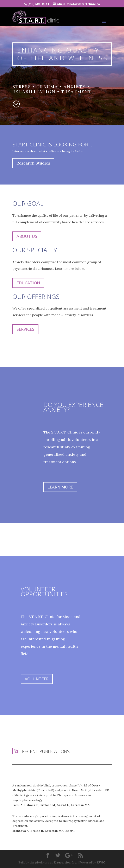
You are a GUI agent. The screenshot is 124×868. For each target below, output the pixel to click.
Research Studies (33, 163)
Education (28, 283)
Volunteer (37, 679)
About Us (27, 236)
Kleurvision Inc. (65, 862)
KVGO (101, 862)
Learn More (60, 487)
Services (25, 329)
